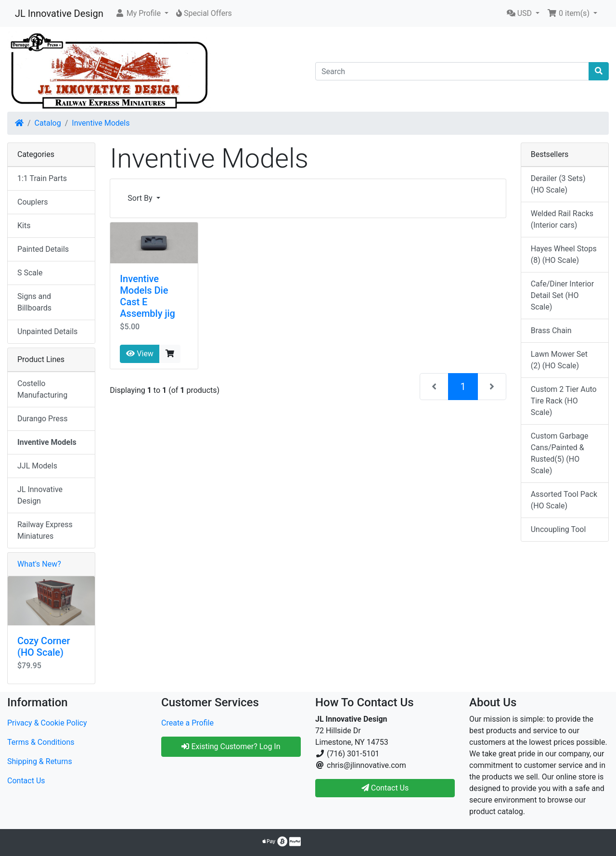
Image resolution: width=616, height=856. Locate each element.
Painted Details (43, 249)
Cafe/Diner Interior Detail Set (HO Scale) (562, 295)
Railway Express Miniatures (45, 530)
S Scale (30, 273)
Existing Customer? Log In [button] (231, 746)
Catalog (48, 123)
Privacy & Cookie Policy (47, 723)
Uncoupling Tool (558, 529)
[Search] (452, 71)
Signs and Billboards (34, 302)
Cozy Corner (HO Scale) (44, 647)
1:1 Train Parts (42, 178)
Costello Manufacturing (42, 389)
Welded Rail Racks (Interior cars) (562, 219)
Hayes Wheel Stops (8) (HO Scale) (564, 254)
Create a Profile (187, 723)
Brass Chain (551, 331)
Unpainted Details (47, 331)
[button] (142, 13)
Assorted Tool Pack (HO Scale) (564, 500)
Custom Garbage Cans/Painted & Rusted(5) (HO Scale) (560, 453)
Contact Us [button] (385, 788)
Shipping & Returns (40, 761)
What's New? (39, 564)
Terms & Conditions (41, 742)
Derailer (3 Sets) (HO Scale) (558, 184)
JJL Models (37, 466)
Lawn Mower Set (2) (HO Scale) (559, 360)
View (140, 354)
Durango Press (42, 419)
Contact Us (26, 781)
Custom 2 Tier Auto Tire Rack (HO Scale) (564, 401)
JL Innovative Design (59, 13)
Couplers (32, 202)
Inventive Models (101, 123)
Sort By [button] (141, 198)
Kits (24, 226)
